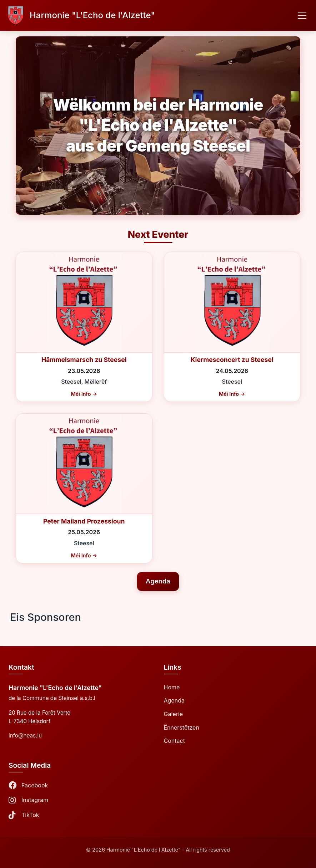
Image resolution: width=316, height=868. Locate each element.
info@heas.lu (25, 736)
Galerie (174, 714)
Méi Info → (84, 394)
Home (172, 687)
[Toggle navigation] (302, 16)
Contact (174, 741)
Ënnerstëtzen (182, 727)
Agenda (158, 581)
